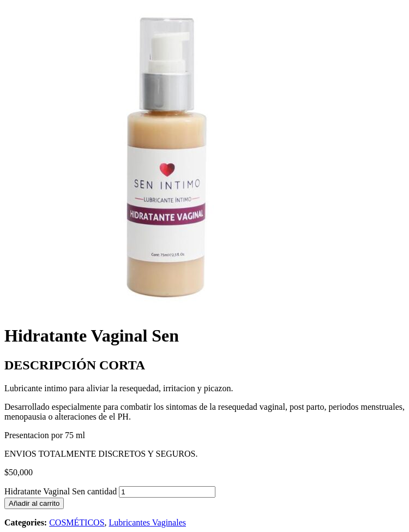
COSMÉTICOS (77, 522)
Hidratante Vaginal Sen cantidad (61, 491)
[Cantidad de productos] (167, 492)
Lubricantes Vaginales (148, 522)
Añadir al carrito (34, 503)
